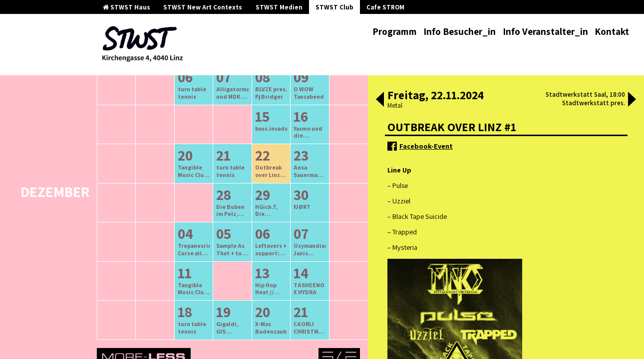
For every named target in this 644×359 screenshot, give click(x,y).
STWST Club (334, 7)
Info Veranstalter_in (545, 31)
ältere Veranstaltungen (180, 102)
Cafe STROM (385, 7)
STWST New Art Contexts (203, 7)
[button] (380, 100)
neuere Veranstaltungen (277, 102)
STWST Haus (127, 7)
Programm (395, 31)
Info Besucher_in (460, 31)
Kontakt (612, 31)
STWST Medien (279, 7)
